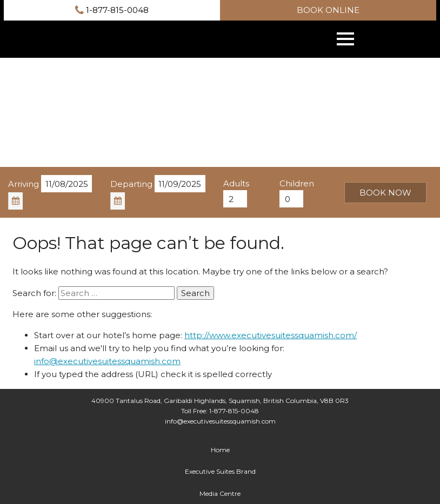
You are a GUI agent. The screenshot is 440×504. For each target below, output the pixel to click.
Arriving (24, 184)
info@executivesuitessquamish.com (107, 361)
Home (220, 450)
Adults (236, 183)
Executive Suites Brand (220, 471)
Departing (131, 184)
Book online (328, 10)
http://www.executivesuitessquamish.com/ (271, 335)
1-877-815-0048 (112, 10)
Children (297, 183)
